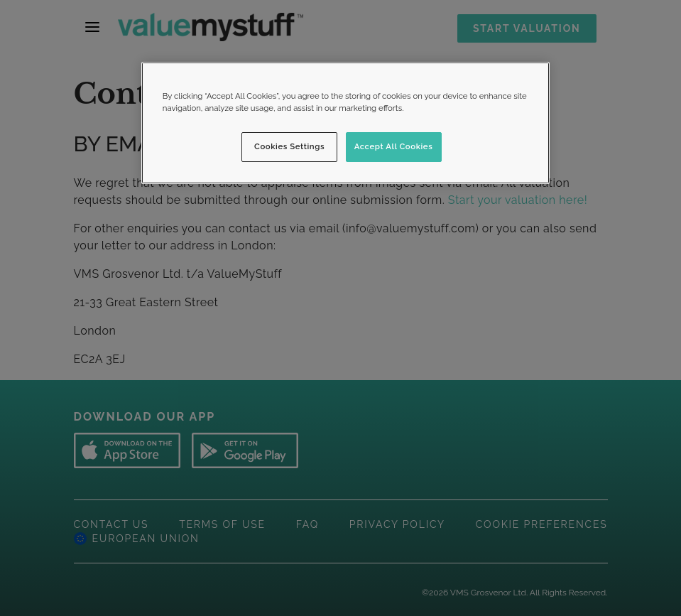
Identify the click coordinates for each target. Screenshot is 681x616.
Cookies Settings (289, 146)
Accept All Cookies (394, 146)
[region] (345, 123)
